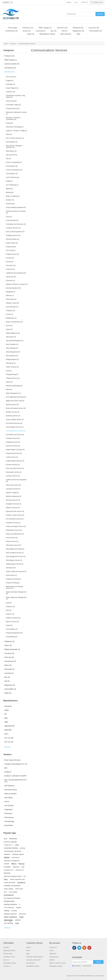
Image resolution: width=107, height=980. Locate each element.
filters (14, 864)
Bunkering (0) (10, 204)
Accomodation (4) (12, 629)
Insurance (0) (94, 28)
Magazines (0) (78, 31)
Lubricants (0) (10, 280)
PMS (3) (9, 610)
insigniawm (9, 809)
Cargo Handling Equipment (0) (16, 207)
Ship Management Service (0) (16, 556)
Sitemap (6, 947)
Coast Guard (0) (11, 101)
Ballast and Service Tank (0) (15, 401)
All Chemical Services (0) (14, 423)
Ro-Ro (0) (9, 326)
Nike (6, 718)
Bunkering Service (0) (13, 416)
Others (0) (8, 645)
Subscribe (77, 966)
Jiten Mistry (9, 798)
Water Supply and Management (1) (16, 598)
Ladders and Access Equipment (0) (16, 480)
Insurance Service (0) (13, 476)
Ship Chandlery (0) (12, 348)
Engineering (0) (11, 247)
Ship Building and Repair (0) (15, 549)
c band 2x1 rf (8, 845)
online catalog (9, 889)
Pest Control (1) (11, 77)
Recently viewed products (35, 957)
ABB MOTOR (9, 726)
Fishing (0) (9, 123)
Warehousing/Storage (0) (14, 386)
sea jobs (14, 911)
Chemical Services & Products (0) (16, 212)
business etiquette (10, 842)
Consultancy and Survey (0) (15, 435)
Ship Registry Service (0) (14, 560)
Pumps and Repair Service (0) (16, 526)
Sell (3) (65, 31)
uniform (18, 920)
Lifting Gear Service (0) (13, 485)
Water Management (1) (13, 393)
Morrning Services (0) (13, 500)
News (28, 950)
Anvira (7, 802)
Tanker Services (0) (12, 367)
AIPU (6, 734)
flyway (22, 864)
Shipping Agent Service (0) (15, 564)
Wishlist (52, 960)
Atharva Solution (11, 794)
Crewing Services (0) (13, 108)
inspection (16, 867)
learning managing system (13, 876)
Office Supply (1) (45, 28)
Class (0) (9, 217)
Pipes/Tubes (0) (11, 299)
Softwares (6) (78, 28)
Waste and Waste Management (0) (16, 593)
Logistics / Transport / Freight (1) (17, 131)
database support (18, 854)
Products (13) (28, 28)
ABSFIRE (8, 730)
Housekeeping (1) (12, 637)
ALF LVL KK (9, 742)
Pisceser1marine (11, 790)
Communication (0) (12, 220)
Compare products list (33, 960)
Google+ (89, 948)
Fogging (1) (10, 80)
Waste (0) (9, 389)
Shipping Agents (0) (12, 359)
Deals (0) (31, 34)
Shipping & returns (9, 950)
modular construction (12, 886)
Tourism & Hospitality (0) (14, 162)
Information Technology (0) (15, 127)
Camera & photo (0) (12, 64)
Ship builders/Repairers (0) (15, 341)
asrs (6, 839)
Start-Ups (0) (9, 657)
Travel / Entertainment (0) (14, 170)
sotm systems (10, 917)
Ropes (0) (9, 329)
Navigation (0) (11, 292)
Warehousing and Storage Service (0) (14, 587)
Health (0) (9, 181)
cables (17, 845)
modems (21, 883)
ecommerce (15, 857)
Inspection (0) (10, 607)
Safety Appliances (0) (13, 333)
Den (6, 768)
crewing (22, 848)
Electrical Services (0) (13, 446)
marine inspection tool (17, 879)
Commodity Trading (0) (13, 105)
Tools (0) (9, 371)
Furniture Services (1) (13, 465)
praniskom (9, 895)
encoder (7, 864)
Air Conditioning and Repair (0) (16, 397)
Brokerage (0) (10, 84)
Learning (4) (41, 31)
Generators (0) (11, 265)
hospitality (7, 867)
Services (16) (62, 28)
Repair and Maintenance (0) (15, 534)
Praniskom (8, 813)
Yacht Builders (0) (12, 174)
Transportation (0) (12, 166)
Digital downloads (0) (12, 649)
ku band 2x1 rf (9, 870)
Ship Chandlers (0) (12, 344)
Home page (13, 28)
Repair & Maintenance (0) (14, 322)
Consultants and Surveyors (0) (16, 224)
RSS (84, 948)
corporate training (11, 848)
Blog (78, 34)
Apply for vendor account (57, 963)
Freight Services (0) (12, 254)
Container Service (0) (13, 438)
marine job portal (10, 883)
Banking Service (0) (12, 404)
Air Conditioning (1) (12, 185)
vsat (17, 923)
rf (20, 904)
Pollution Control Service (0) (15, 515)
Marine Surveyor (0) (12, 622)
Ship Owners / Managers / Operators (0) (14, 146)
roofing (7, 911)
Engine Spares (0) (12, 243)
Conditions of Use (9, 957)
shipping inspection (10, 914)
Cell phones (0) (10, 68)
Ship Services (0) (12, 155)
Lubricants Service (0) (13, 489)
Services (13, 44)
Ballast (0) (9, 189)
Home (6, 44)
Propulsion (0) (11, 311)
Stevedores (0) (11, 363)
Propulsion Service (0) (13, 523)
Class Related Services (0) (15, 427)
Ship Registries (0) (12, 356)
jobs (23, 867)
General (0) (10, 262)
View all (7, 747)
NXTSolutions (10, 786)
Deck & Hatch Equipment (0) (15, 232)
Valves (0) (9, 382)
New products (66, 34)
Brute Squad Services (12, 760)
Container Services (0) (13, 228)
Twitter (79, 948)
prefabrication (9, 901)
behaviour (13, 839)
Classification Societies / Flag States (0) (15, 96)
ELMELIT (8, 772)
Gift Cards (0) (9, 669)
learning (7, 873)
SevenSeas (9, 825)
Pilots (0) (9, 134)
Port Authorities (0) (12, 307)
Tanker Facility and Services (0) (16, 571)
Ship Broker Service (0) (14, 545)
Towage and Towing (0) (13, 579)
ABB (6, 722)
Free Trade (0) (11, 250)
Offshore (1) (10, 295)
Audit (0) (9, 603)
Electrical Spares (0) (13, 239)
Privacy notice (8, 954)
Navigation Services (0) (14, 504)
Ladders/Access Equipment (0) (16, 273)
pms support (13, 892)
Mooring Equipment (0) (13, 288)
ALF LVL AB (9, 738)
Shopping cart (54, 957)
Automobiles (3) (96, 31)
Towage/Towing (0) (12, 374)
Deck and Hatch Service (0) (15, 468)
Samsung (8, 706)
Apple (7, 710)
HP (6, 714)
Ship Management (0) (13, 352)
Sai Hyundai (9, 806)
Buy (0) (54, 31)
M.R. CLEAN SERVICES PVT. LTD (16, 781)
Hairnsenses (9, 817)
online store (19, 889)
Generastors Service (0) (14, 472)
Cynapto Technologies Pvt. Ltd (16, 764)
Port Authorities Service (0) (15, 519)
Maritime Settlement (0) (14, 496)
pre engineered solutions (12, 898)
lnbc (6, 879)
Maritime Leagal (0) (12, 493)
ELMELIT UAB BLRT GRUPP (15, 776)
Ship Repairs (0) (11, 151)
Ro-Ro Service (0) (12, 538)
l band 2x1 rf (20, 870)
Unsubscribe (87, 966)
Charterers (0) (11, 92)
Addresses (53, 954)
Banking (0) (10, 192)
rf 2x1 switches (9, 908)
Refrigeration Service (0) (14, 530)
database (7, 854)
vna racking (8, 923)
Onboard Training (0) (13, 583)
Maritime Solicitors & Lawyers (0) (17, 284)
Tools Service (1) (11, 575)
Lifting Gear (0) (11, 277)
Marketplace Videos (47, 34)
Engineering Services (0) (14, 453)
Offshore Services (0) (13, 508)
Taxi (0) (8, 159)
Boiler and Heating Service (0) (16, 408)
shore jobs (22, 914)
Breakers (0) (10, 200)
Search (29, 947)
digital (7, 857)
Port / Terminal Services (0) (15, 138)
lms (25, 876)
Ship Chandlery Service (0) (15, 553)
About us (6, 960)
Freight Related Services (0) (15, 461)
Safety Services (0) (12, 541)
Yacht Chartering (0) (12, 177)
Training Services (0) (13, 378)
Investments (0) (11, 31)
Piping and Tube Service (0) (15, 511)
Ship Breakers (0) (12, 142)
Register (69, 2)
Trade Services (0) (12, 457)
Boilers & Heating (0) (13, 196)
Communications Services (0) (16, 431)
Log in (76, 2)
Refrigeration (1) (11, 318)
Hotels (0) (9, 625)
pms (5, 892)
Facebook (74, 948)
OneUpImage (9, 821)
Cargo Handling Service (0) (15, 419)
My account (53, 947)
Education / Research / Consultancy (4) (13, 118)
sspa (21, 917)
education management (12, 861)
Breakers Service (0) (13, 412)
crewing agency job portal (12, 851)
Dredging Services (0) (13, 235)
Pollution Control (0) (12, 303)
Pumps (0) (9, 314)
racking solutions (11, 904)
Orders (52, 950)
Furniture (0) (10, 258)
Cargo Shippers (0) (12, 88)
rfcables (19, 908)
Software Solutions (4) (13, 618)
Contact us (7, 966)
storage (8, 920)
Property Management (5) (14, 633)
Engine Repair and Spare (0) (15, 450)
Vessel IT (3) (10, 614)
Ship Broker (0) (11, 337)
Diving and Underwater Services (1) (16, 113)
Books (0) (27, 31)
